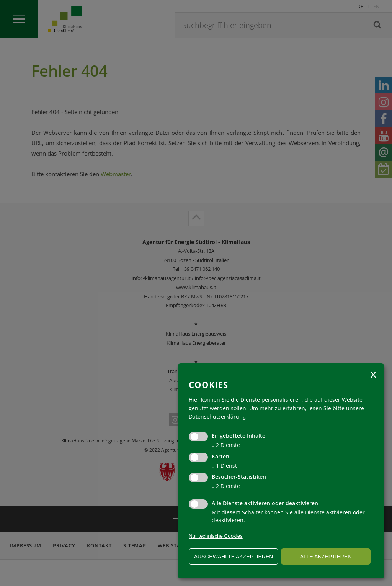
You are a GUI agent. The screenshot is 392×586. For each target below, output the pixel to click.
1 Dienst (224, 466)
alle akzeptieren (326, 557)
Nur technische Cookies (216, 536)
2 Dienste (226, 445)
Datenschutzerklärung (217, 417)
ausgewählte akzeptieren (234, 557)
